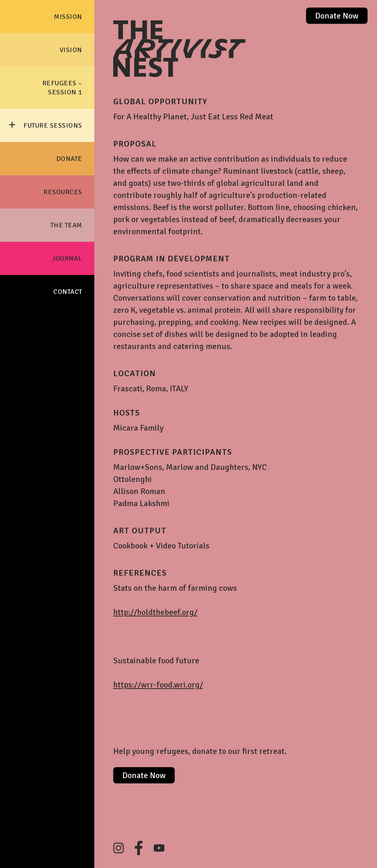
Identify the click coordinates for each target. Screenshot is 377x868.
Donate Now (337, 16)
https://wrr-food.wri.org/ (158, 685)
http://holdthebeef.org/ (155, 612)
